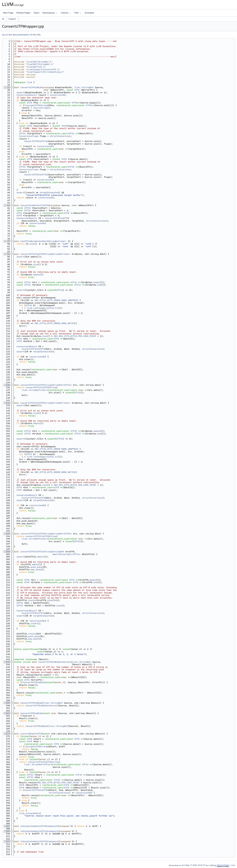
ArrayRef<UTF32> (62, 534)
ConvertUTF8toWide (31, 87)
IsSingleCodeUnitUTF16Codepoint (40, 831)
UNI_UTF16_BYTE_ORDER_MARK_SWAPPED (56, 300)
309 (7, 831)
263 (7, 713)
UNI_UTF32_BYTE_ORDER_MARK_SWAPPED (56, 449)
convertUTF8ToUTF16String (36, 552)
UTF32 (22, 167)
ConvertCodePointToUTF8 (35, 205)
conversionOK (58, 95)
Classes (66, 13)
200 (7, 552)
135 (7, 385)
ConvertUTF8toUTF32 (36, 175)
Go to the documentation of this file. (21, 35)
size (32, 244)
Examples (89, 13)
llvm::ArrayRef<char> (35, 390)
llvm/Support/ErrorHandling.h (45, 72)
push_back (36, 567)
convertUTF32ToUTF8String (36, 403)
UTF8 (77, 90)
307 (7, 826)
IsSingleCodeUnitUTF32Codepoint (40, 841)
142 (7, 403)
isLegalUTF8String (36, 105)
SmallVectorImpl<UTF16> (67, 554)
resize (32, 600)
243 (7, 662)
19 (7, 87)
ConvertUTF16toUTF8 (33, 349)
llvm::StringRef (84, 87)
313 (7, 841)
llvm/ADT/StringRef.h (40, 64)
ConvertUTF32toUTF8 (56, 218)
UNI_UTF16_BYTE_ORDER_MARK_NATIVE (55, 323)
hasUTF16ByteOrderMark (34, 241)
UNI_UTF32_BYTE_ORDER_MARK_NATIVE (55, 472)
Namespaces (50, 13)
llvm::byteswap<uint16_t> (42, 308)
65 (7, 205)
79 (7, 241)
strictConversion (60, 136)
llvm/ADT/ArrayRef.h (39, 62)
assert (20, 93)
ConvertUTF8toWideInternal (54, 662)
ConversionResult (27, 95)
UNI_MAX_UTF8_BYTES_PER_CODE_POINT (75, 336)
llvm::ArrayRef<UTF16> (38, 764)
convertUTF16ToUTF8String (36, 254)
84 (7, 254)
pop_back (36, 570)
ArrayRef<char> (58, 241)
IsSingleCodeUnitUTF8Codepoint (39, 826)
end (99, 285)
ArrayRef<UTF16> (62, 385)
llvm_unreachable (29, 813)
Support (12, 19)
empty (36, 275)
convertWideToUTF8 (31, 734)
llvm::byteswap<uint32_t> (42, 457)
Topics (36, 13)
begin (97, 282)
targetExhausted (49, 193)
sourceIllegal (42, 108)
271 (7, 734)
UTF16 (22, 133)
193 (7, 534)
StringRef (58, 552)
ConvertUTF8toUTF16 (36, 141)
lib (3, 19)
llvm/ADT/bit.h (36, 67)
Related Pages (23, 13)
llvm (29, 82)
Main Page (8, 13)
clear (34, 623)
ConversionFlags (29, 136)
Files (78, 13)
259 (7, 703)
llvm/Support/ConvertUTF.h (43, 69)
